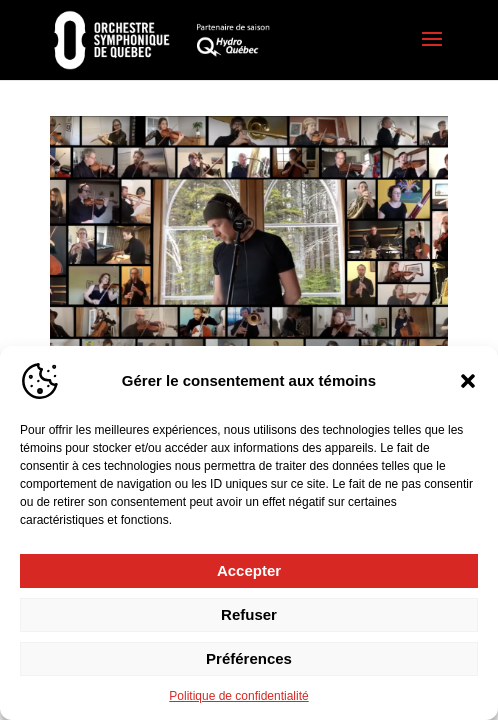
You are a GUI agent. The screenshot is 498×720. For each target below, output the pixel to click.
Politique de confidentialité (238, 696)
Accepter (249, 570)
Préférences (249, 658)
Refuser (249, 614)
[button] (468, 381)
